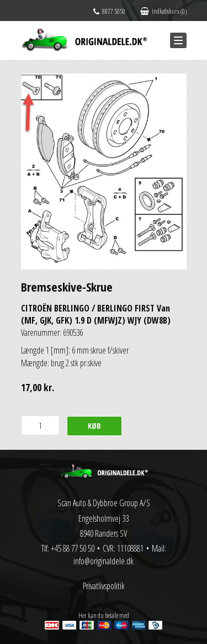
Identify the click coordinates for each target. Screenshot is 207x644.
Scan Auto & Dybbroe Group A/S (104, 503)
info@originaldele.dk (104, 561)
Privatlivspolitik (104, 586)
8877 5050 (109, 11)
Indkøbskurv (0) (163, 11)
